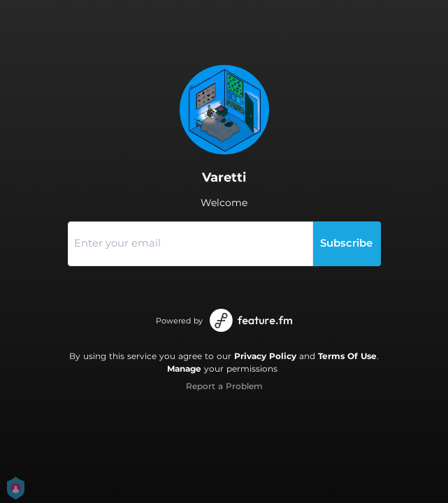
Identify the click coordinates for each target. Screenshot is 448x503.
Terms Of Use (347, 356)
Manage (184, 369)
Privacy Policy (265, 356)
